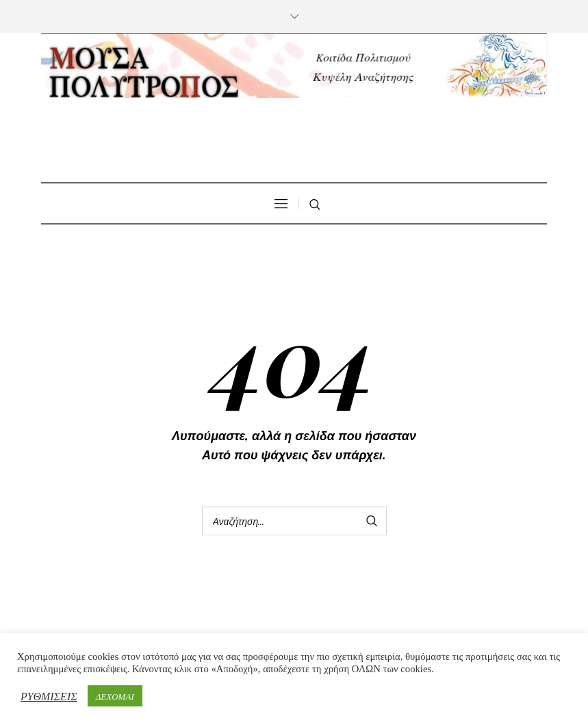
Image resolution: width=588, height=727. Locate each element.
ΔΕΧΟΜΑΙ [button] (115, 696)
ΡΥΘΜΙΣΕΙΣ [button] (49, 696)
